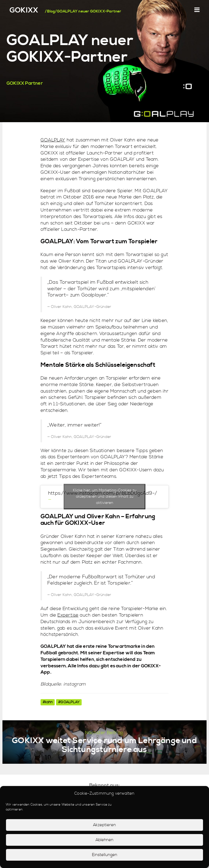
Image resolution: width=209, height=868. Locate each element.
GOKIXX (24, 11)
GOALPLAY (53, 140)
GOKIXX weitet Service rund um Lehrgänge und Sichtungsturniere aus (104, 745)
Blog (51, 11)
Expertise (68, 615)
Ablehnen (104, 840)
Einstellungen (105, 855)
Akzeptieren (104, 825)
